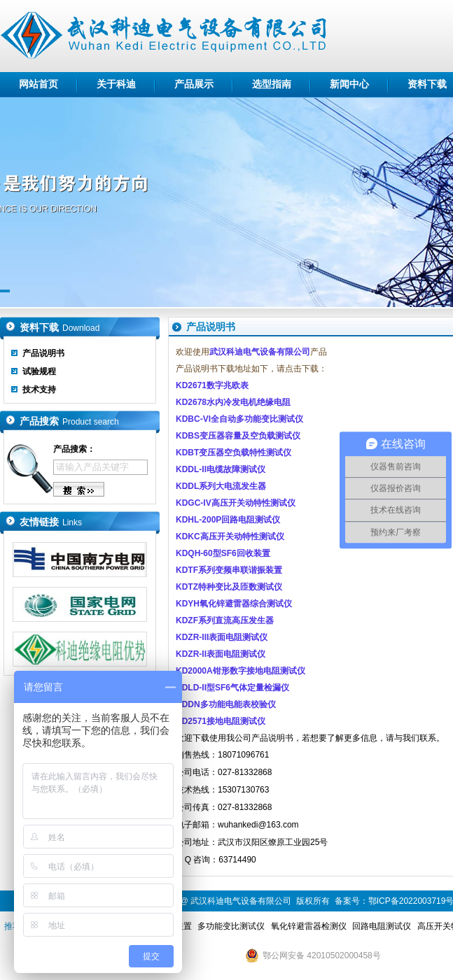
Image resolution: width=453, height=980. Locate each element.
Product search (91, 422)
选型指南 (272, 84)
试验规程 (39, 371)
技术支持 (39, 390)
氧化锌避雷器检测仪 (309, 926)
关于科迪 (116, 84)
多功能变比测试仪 (231, 926)
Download (81, 328)
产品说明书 (43, 353)
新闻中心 (349, 84)
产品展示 (194, 84)
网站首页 (39, 84)
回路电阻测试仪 (382, 926)
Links (72, 523)
